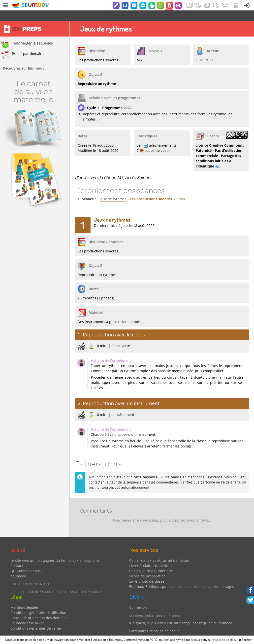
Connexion (138, 597)
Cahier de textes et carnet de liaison (159, 550)
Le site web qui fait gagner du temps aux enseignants (55, 550)
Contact (17, 555)
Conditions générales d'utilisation (38, 602)
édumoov (18, 566)
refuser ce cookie (223, 640)
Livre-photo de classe (147, 571)
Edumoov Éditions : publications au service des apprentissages (182, 576)
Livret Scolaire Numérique (151, 555)
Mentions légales (25, 597)
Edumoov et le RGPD (27, 613)
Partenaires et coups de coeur (154, 621)
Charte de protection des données (39, 607)
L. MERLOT (205, 50)
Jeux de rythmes (113, 188)
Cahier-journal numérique (151, 560)
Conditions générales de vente (36, 618)
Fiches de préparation (147, 566)
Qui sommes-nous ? (27, 560)
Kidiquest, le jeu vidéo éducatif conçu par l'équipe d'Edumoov (181, 613)
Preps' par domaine (23, 44)
